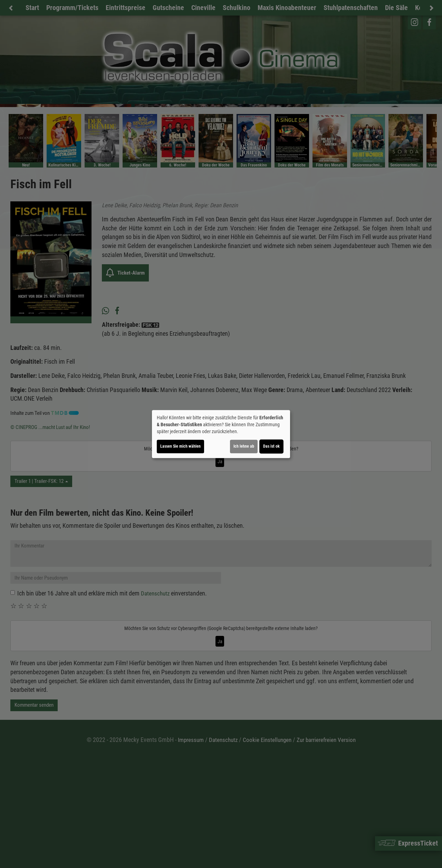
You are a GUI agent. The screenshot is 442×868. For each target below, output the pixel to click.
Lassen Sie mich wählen (180, 446)
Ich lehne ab (244, 446)
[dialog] (221, 434)
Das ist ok (271, 446)
